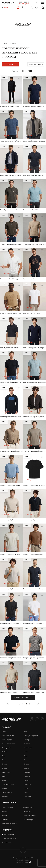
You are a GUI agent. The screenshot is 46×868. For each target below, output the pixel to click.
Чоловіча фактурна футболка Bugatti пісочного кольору (34, 244)
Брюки (4, 776)
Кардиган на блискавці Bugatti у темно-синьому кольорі (34, 141)
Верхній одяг (28, 748)
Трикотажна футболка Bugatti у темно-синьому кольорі (11, 382)
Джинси (4, 764)
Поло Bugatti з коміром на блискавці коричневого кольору (11, 210)
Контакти (5, 820)
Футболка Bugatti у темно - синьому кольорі (34, 520)
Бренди (4, 732)
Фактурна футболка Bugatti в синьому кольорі (34, 692)
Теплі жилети (28, 760)
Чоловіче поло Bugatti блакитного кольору (34, 210)
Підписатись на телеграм (9, 824)
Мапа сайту (8, 843)
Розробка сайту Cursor (23, 862)
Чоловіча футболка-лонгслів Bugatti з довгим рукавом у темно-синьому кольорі (11, 417)
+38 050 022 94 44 (24, 2)
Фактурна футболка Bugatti (9, 692)
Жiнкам (23, 7)
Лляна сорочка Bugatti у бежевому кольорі (11, 451)
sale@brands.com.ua (10, 835)
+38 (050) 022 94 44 (10, 839)
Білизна (26, 764)
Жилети (26, 768)
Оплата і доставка (7, 807)
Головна (5, 44)
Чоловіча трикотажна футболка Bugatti (11, 141)
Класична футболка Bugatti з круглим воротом (11, 623)
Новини (4, 812)
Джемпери (5, 796)
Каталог (7, 8)
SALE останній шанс (8, 744)
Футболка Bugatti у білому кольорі (11, 554)
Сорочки (4, 768)
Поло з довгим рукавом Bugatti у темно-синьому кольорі (34, 348)
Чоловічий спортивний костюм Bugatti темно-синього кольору (11, 106)
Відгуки (4, 816)
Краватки (27, 776)
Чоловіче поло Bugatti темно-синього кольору (11, 658)
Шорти (4, 760)
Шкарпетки (27, 784)
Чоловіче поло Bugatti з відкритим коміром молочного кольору (11, 279)
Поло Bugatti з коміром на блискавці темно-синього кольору (34, 175)
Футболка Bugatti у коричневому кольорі (34, 554)
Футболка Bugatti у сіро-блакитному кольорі (11, 486)
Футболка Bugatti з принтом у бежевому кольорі (11, 313)
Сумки (26, 788)
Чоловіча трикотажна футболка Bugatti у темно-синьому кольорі (34, 106)
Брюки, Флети (6, 772)
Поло (3, 756)
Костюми (27, 744)
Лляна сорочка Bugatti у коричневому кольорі (34, 417)
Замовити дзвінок (24, 4)
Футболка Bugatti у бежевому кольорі (11, 520)
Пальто (26, 756)
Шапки (26, 792)
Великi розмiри (6, 748)
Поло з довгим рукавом (31, 736)
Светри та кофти (7, 792)
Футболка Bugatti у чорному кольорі (34, 486)
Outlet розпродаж (7, 740)
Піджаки (4, 788)
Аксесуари (27, 772)
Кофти (26, 732)
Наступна (37, 704)
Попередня (9, 704)
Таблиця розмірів (28, 807)
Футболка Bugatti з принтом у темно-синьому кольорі (34, 279)
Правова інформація (23, 860)
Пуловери (27, 740)
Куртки (26, 752)
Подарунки (27, 796)
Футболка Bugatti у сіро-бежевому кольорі (34, 451)
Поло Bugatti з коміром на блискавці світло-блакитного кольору (34, 382)
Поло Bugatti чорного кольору (9, 348)
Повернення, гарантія (30, 816)
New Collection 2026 (8, 736)
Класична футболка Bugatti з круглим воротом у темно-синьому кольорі (34, 589)
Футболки (5, 752)
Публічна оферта (28, 820)
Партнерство (27, 812)
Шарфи (26, 780)
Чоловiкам (18, 7)
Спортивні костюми (8, 784)
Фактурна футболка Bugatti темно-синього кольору (34, 658)
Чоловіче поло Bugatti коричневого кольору (11, 244)
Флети (4, 780)
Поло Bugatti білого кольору (32, 313)
